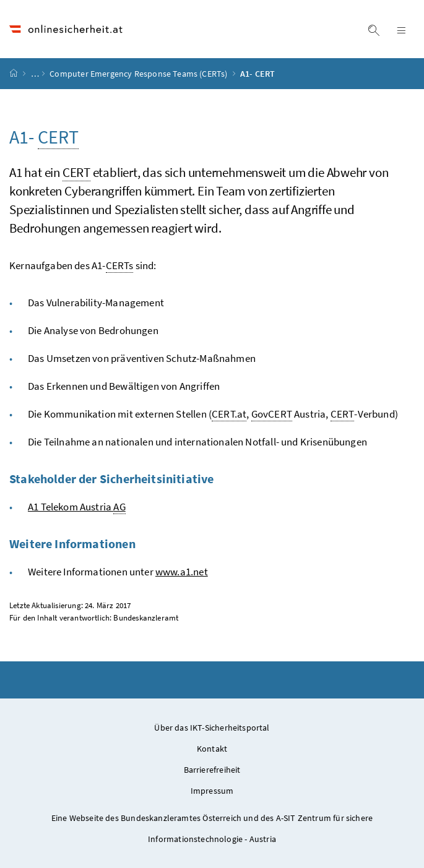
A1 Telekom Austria (77, 507)
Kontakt (212, 749)
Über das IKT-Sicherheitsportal (212, 728)
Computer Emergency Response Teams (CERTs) (139, 74)
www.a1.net (182, 572)
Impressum (212, 791)
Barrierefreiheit (212, 770)
